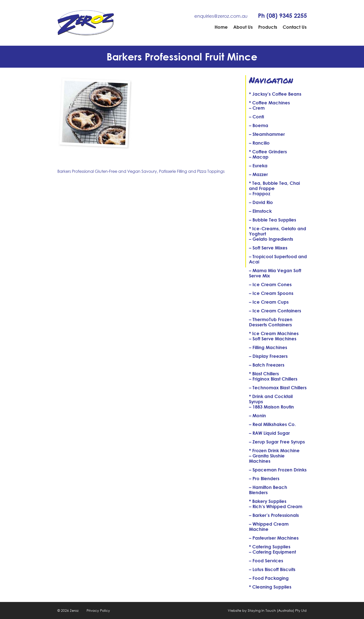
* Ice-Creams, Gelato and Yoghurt (278, 231)
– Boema (259, 125)
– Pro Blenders (264, 478)
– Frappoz (260, 194)
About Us (243, 27)
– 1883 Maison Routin (271, 407)
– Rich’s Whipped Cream (276, 506)
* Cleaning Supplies (270, 587)
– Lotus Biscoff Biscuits (272, 569)
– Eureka (258, 166)
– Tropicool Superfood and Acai (278, 259)
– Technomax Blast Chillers (278, 388)
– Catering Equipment (272, 552)
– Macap (259, 157)
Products (268, 27)
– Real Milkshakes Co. (272, 424)
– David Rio (261, 202)
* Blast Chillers (264, 374)
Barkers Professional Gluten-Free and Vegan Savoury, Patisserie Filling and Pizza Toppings (141, 171)
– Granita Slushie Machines (267, 458)
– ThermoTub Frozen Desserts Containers (271, 322)
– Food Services (266, 561)
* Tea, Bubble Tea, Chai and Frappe (274, 186)
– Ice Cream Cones (270, 284)
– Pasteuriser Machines (274, 538)
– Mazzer (258, 174)
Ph (282, 15)
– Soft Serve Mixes (268, 248)
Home (221, 27)
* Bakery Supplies (268, 501)
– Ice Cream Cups (269, 302)
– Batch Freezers (267, 365)
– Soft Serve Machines (273, 339)
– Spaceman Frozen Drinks (278, 470)
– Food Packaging (269, 578)
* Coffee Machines (269, 103)
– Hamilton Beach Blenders (268, 490)
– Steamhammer (267, 134)
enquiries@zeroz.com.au (221, 16)
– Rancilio (259, 143)
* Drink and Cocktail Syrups (271, 399)
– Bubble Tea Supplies (273, 220)
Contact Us (295, 27)
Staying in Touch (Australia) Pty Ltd (277, 610)
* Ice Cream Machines (274, 333)
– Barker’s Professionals (274, 515)
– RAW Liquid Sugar (269, 433)
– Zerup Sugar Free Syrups (277, 442)
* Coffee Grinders (268, 152)
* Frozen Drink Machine (274, 450)
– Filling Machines (268, 347)
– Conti (256, 117)
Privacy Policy (98, 610)
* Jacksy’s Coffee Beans (275, 94)
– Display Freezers (268, 356)
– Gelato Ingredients (271, 239)
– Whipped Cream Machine (269, 526)
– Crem (257, 108)
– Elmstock (260, 211)
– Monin (257, 415)
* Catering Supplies (270, 547)
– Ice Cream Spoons (271, 293)
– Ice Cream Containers (275, 311)
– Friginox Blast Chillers (273, 379)
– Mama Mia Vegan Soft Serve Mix (275, 273)
